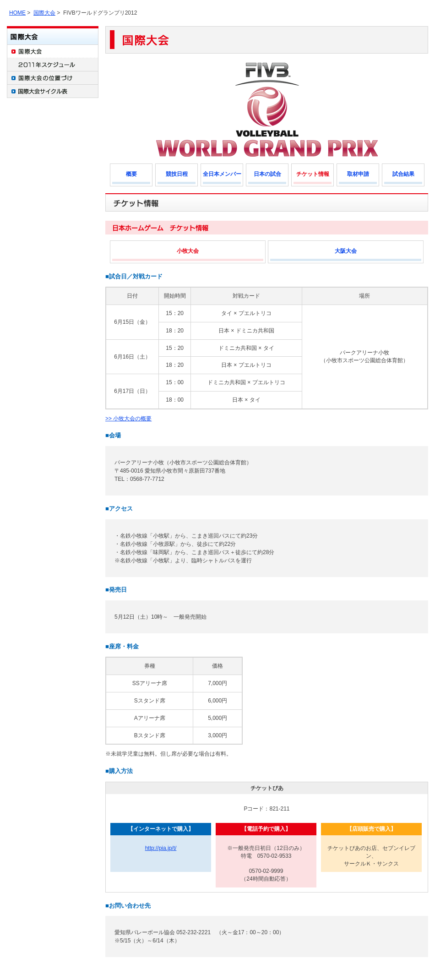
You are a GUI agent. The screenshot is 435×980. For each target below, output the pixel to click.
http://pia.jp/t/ (161, 848)
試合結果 (403, 174)
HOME (17, 13)
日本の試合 (267, 174)
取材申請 (358, 174)
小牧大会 (188, 251)
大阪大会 (346, 251)
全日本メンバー (222, 174)
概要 (131, 174)
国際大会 (44, 13)
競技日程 (177, 174)
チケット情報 (313, 174)
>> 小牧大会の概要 (128, 419)
